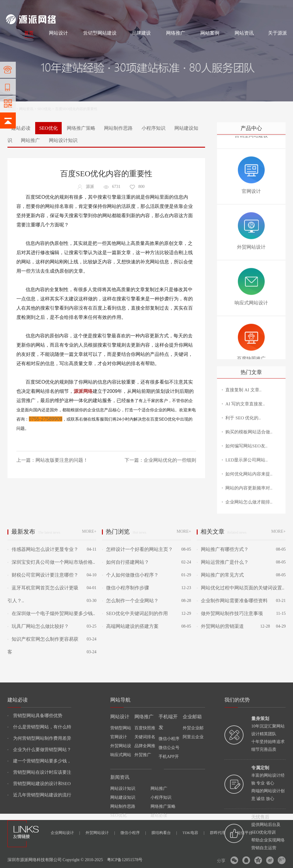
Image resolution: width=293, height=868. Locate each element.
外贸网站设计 (100, 833)
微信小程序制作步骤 (125, 588)
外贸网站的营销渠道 (220, 626)
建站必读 (21, 128)
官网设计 (119, 737)
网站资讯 (244, 33)
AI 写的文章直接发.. (245, 404)
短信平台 (245, 833)
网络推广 (68, 7)
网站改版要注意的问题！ (62, 460)
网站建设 (13, 7)
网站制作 (31, 7)
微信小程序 (133, 833)
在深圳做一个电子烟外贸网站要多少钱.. (51, 613)
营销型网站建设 (100, 33)
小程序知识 (154, 128)
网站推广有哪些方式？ (223, 549)
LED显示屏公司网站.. (247, 460)
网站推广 (30, 140)
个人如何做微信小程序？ (130, 575)
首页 (29, 33)
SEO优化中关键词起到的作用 (135, 613)
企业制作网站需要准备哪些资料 (232, 601)
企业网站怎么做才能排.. (249, 502)
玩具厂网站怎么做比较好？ (38, 626)
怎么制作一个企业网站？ (130, 601)
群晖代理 (221, 833)
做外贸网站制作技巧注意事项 (230, 613)
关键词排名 (145, 737)
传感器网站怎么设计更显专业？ (43, 549)
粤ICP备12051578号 (125, 860)
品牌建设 (141, 33)
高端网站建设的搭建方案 (130, 626)
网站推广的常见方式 (220, 575)
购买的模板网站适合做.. (249, 432)
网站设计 (49, 7)
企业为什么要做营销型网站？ (39, 750)
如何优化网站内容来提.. (249, 474)
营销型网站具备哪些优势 (35, 716)
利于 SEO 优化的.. (243, 418)
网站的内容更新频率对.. (249, 488)
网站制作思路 (118, 128)
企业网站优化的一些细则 (170, 460)
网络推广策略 (81, 128)
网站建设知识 (123, 797)
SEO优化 (44, 109)
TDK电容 (193, 833)
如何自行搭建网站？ (125, 562)
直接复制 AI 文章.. (243, 390)
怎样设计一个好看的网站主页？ (137, 549)
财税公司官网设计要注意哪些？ (43, 575)
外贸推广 (143, 755)
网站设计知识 (63, 140)
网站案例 (210, 33)
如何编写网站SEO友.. (246, 446)
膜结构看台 (164, 833)
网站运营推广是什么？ (223, 562)
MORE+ (89, 531)
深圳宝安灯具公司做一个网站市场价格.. (51, 562)
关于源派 (278, 33)
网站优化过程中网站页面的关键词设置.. (241, 588)
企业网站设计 (65, 833)
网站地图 (280, 7)
